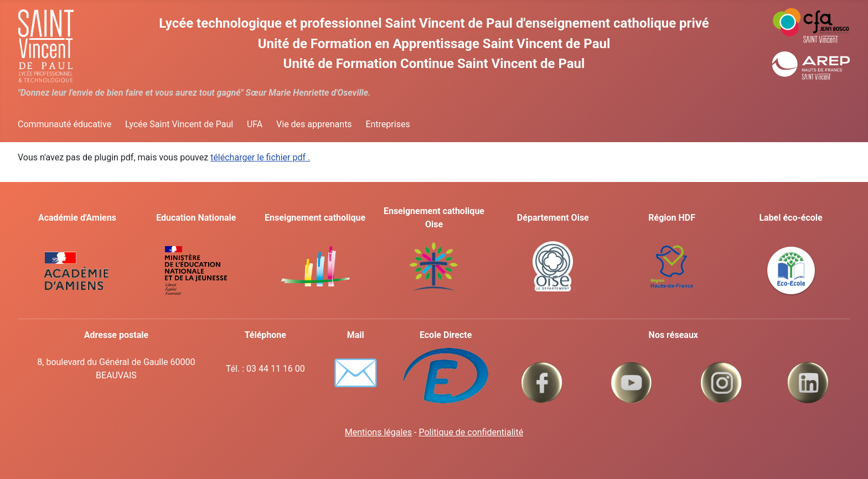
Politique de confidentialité (471, 432)
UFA (255, 124)
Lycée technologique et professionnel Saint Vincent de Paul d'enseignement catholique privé (434, 23)
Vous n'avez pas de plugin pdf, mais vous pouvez (164, 157)
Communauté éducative (64, 124)
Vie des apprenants (314, 124)
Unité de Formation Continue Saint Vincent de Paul (434, 64)
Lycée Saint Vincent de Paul (179, 124)
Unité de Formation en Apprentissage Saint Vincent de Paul (434, 44)
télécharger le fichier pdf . (260, 157)
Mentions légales (378, 432)
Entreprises (387, 124)
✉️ (356, 373)
